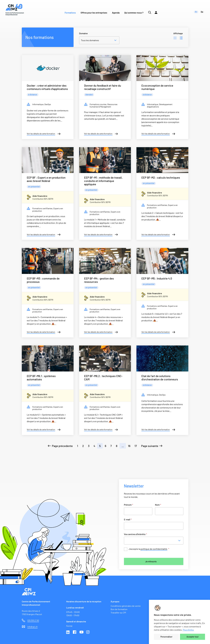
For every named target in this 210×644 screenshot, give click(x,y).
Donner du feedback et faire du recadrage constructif (103, 87)
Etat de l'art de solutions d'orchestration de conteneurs (160, 378)
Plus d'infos (188, 630)
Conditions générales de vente (126, 606)
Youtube (81, 632)
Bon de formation (119, 609)
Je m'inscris (151, 561)
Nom (158, 505)
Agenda (116, 13)
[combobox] (154, 541)
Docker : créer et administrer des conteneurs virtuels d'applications (47, 87)
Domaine (83, 33)
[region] (179, 622)
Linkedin (68, 632)
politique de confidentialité (154, 549)
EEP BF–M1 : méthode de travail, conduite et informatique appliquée (103, 181)
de (202, 12)
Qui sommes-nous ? (134, 13)
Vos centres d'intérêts (135, 534)
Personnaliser (166, 637)
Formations (70, 13)
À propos (115, 601)
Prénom (128, 505)
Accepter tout (193, 637)
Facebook (75, 632)
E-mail (128, 519)
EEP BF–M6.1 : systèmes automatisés (41, 378)
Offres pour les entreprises (94, 13)
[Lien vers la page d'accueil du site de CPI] (15, 10)
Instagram (88, 632)
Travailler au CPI (118, 613)
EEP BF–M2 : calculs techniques (161, 177)
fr (196, 12)
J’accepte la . (149, 549)
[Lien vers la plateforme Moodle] (156, 10)
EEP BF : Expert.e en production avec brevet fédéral (46, 179)
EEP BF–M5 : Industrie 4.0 (157, 278)
